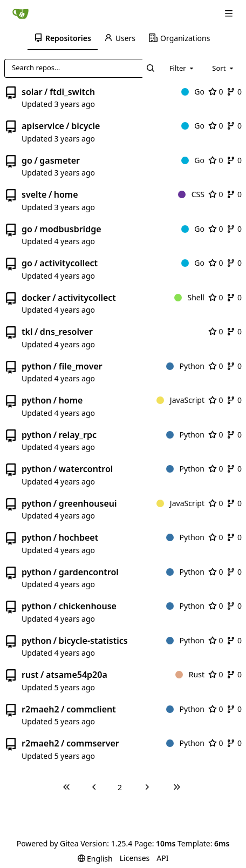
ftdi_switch (72, 92)
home (66, 194)
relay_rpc (78, 435)
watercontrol (86, 469)
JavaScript (180, 400)
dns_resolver (66, 332)
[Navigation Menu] (230, 13)
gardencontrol (89, 572)
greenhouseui (88, 503)
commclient (91, 709)
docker (36, 298)
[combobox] (182, 68)
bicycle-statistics (93, 641)
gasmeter (60, 160)
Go (193, 92)
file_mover (81, 366)
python (36, 366)
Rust (190, 674)
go (27, 160)
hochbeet (79, 537)
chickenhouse (88, 606)
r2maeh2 (40, 709)
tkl (27, 332)
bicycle (86, 126)
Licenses (135, 858)
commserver (93, 743)
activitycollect (69, 263)
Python (185, 366)
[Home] (20, 14)
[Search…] (151, 68)
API (162, 858)
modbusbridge (70, 229)
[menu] (95, 859)
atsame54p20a (77, 675)
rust (30, 675)
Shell (189, 297)
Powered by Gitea (48, 843)
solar (32, 92)
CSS (191, 194)
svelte (34, 194)
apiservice (43, 126)
